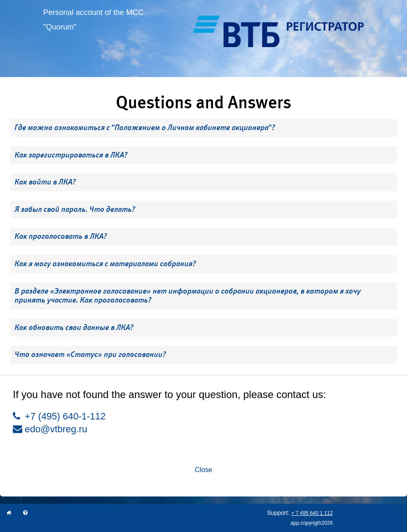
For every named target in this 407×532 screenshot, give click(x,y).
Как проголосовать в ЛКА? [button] (61, 236)
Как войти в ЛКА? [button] (45, 182)
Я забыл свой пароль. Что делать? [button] (75, 209)
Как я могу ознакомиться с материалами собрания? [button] (105, 264)
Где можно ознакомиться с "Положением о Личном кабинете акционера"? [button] (145, 128)
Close (204, 470)
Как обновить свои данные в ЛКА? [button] (74, 327)
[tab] (203, 128)
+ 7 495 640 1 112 (312, 513)
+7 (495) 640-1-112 (59, 416)
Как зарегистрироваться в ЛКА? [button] (71, 155)
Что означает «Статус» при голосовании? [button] (90, 354)
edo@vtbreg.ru (50, 429)
